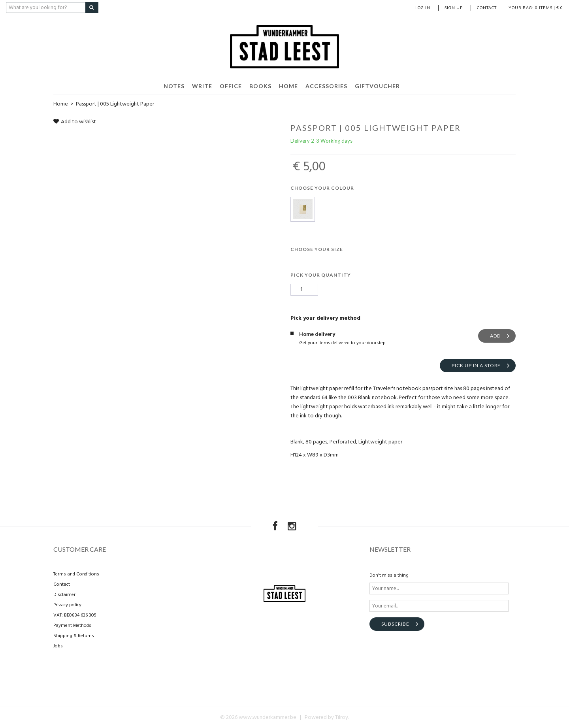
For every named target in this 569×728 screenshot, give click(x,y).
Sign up (454, 8)
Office (231, 86)
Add (495, 336)
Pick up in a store (476, 365)
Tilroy (342, 718)
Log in (423, 8)
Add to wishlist (75, 122)
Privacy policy (67, 605)
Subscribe (395, 624)
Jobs (58, 646)
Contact (487, 8)
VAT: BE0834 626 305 (75, 615)
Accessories (326, 86)
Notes (174, 86)
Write (202, 86)
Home (288, 86)
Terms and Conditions (76, 574)
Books (260, 86)
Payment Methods (72, 626)
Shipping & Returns (74, 636)
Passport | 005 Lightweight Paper (115, 104)
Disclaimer (64, 595)
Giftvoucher (377, 86)
